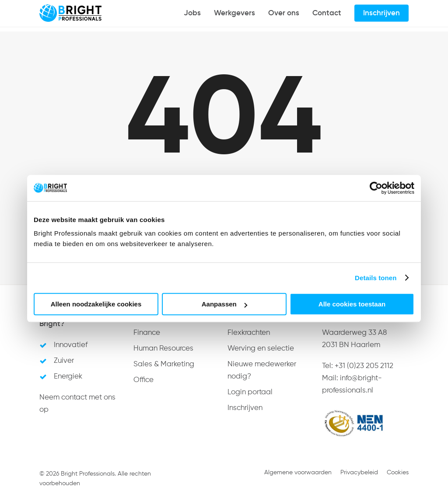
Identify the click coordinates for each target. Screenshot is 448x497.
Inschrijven (245, 408)
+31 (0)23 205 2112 (364, 366)
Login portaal (250, 392)
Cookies (398, 473)
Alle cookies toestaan (352, 304)
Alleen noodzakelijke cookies (96, 304)
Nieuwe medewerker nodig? (262, 370)
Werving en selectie (261, 349)
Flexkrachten (249, 333)
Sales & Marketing (164, 364)
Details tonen (376, 278)
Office (143, 380)
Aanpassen (224, 304)
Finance (147, 333)
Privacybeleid (359, 473)
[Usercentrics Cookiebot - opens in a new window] (376, 188)
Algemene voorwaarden (298, 473)
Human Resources (163, 349)
